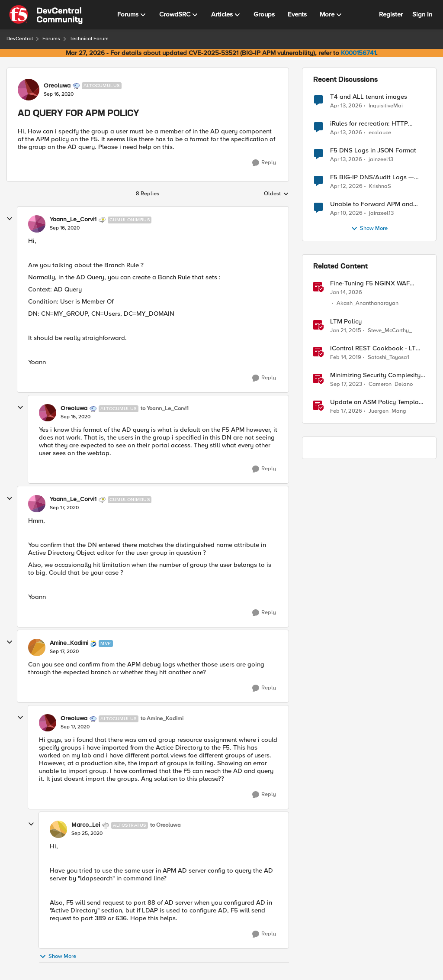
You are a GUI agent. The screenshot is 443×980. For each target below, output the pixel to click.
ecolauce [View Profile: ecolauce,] (380, 133)
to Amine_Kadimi (162, 719)
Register (391, 14)
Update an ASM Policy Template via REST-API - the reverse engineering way (377, 402)
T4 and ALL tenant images (369, 97)
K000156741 (358, 53)
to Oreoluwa (165, 825)
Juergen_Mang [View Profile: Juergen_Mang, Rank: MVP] (387, 411)
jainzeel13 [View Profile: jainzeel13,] (381, 160)
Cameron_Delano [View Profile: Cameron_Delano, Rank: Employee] (391, 384)
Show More (58, 956)
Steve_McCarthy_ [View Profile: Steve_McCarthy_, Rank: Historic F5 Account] (390, 330)
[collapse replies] (10, 219)
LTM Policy (346, 322)
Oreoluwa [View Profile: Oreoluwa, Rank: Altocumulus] (57, 86)
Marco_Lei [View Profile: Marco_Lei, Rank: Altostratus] (86, 825)
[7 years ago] (346, 357)
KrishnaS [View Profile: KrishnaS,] (380, 186)
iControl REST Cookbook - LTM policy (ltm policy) (376, 348)
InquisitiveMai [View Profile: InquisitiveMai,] (386, 105)
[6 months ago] (346, 293)
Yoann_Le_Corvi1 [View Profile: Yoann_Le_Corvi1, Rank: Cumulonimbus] (73, 220)
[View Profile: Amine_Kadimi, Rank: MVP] (37, 647)
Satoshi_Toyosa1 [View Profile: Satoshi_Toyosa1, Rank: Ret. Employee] (388, 357)
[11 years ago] (346, 330)
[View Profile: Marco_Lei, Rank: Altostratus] (58, 829)
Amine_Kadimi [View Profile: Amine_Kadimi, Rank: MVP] (69, 643)
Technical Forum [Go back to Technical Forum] (89, 39)
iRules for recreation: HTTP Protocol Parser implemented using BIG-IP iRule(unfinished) (372, 124)
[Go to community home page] (46, 15)
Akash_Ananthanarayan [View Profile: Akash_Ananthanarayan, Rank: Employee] (368, 303)
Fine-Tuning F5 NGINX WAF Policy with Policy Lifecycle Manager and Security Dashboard (370, 283)
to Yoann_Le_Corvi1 (165, 409)
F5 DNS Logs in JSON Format (373, 150)
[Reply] (264, 163)
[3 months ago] (346, 106)
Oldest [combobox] (276, 194)
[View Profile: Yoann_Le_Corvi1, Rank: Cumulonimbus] (37, 224)
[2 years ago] (346, 384)
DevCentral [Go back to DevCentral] (20, 39)
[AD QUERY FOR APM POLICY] (65, 228)
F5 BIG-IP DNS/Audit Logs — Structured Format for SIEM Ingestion (372, 177)
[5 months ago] (346, 411)
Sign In (422, 14)
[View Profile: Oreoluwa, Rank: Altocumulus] (29, 90)
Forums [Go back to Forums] (51, 39)
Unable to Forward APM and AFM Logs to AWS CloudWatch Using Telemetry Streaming (374, 204)
